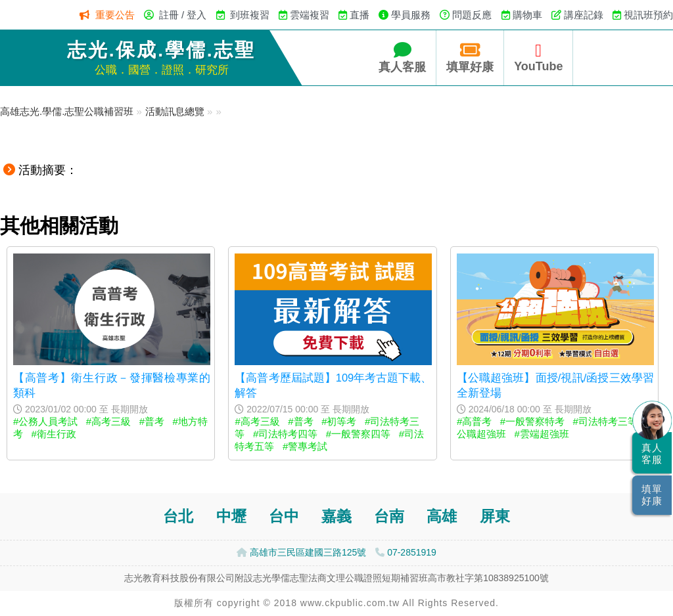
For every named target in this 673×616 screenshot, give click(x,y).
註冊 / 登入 (183, 15)
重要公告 (115, 15)
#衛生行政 (54, 434)
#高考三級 (108, 421)
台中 (284, 517)
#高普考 (474, 421)
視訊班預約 (648, 15)
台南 (389, 517)
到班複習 (250, 15)
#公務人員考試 (45, 421)
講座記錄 (584, 15)
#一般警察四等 (358, 434)
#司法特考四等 (285, 434)
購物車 (527, 15)
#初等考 (339, 421)
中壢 (231, 517)
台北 (178, 517)
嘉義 (336, 517)
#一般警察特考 (532, 421)
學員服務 (411, 15)
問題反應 (472, 15)
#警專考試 (305, 446)
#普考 (152, 421)
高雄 (442, 517)
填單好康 (470, 57)
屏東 (495, 517)
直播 (360, 15)
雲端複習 (310, 15)
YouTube (538, 57)
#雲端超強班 (541, 434)
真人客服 (402, 57)
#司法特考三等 (605, 421)
